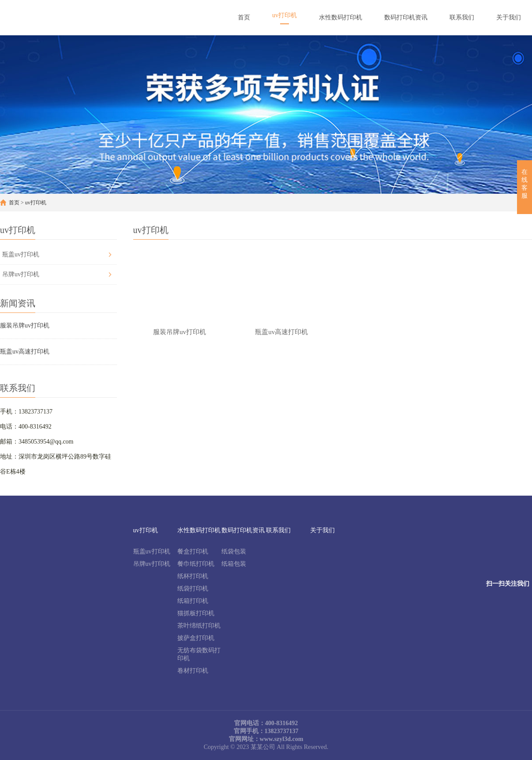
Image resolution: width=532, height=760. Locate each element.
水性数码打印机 (199, 530)
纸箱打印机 (193, 601)
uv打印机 (36, 203)
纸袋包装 (234, 551)
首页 (14, 203)
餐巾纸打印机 (196, 564)
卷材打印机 (193, 671)
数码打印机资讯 (243, 530)
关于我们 (322, 530)
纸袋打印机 (193, 589)
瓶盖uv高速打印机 (25, 352)
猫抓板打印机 (196, 613)
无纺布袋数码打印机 (199, 654)
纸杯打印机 (193, 576)
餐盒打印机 (193, 551)
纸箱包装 (234, 564)
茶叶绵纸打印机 (199, 626)
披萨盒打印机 (196, 638)
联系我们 (278, 530)
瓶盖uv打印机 (21, 254)
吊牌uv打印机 (21, 274)
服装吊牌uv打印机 (25, 325)
